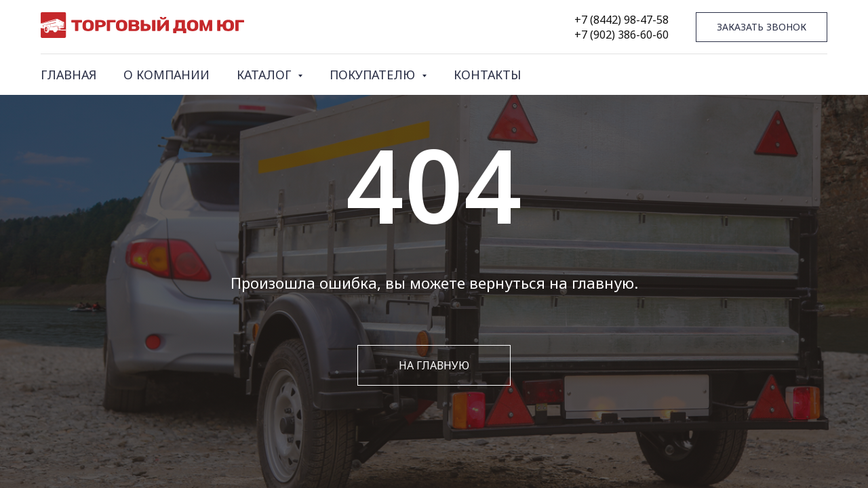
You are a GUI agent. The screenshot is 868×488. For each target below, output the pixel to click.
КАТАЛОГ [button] (265, 75)
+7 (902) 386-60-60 (622, 35)
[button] (762, 27)
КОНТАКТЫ (487, 75)
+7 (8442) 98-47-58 (622, 20)
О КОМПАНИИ (166, 75)
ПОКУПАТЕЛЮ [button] (374, 75)
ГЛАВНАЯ (68, 75)
